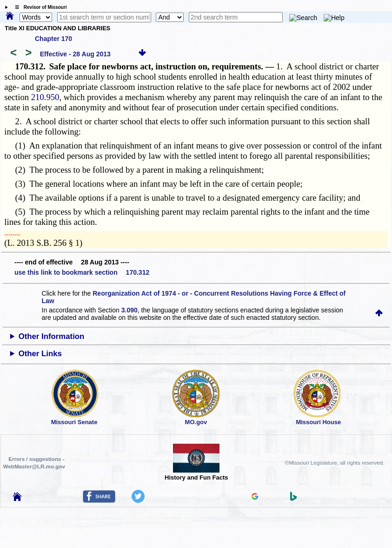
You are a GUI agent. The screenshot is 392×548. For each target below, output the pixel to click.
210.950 (45, 97)
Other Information (52, 336)
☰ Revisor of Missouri (39, 7)
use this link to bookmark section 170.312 (82, 272)
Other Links (40, 354)
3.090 (130, 310)
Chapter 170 (53, 39)
